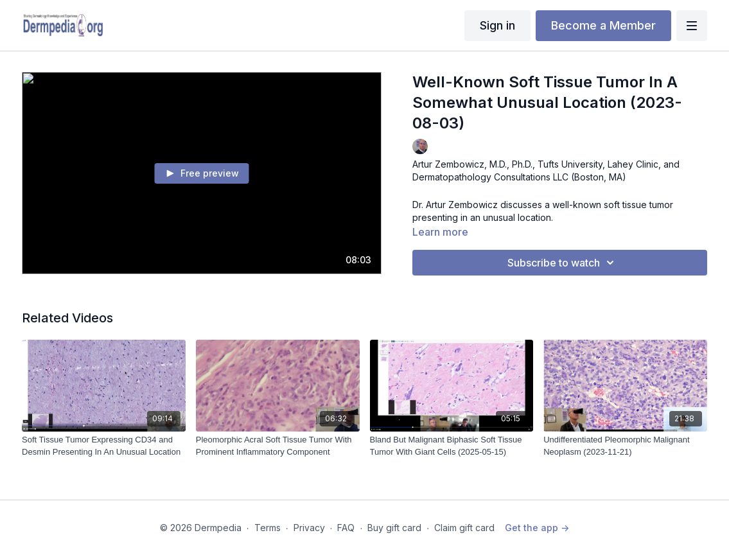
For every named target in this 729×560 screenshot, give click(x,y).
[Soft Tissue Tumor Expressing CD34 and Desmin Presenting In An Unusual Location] (104, 446)
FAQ (346, 528)
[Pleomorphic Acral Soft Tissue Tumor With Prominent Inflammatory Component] (278, 446)
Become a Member (603, 25)
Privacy (309, 528)
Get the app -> (537, 528)
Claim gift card (464, 528)
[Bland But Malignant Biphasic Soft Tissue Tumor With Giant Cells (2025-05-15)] (452, 446)
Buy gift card (394, 528)
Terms (268, 528)
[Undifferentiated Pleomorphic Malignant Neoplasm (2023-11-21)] (625, 446)
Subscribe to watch (563, 263)
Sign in (497, 25)
